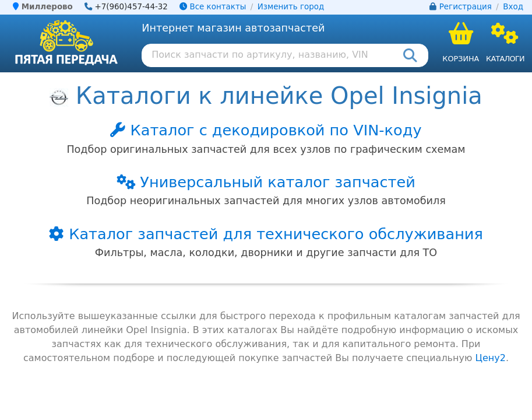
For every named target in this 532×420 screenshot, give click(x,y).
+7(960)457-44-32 (131, 7)
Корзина (461, 59)
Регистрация (466, 7)
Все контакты (213, 7)
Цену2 (491, 358)
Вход (513, 7)
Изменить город (291, 7)
